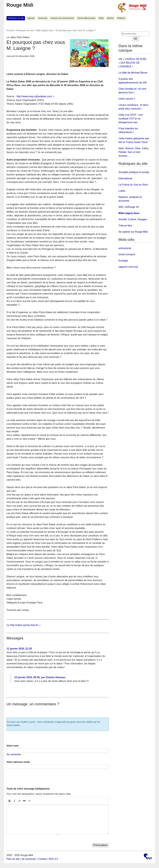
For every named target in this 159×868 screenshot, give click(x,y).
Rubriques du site (16, 18)
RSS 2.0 (53, 859)
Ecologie (123, 261)
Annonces (43, 18)
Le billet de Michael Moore (133, 73)
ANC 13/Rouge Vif (129, 207)
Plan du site (13, 859)
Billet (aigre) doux (45, 30)
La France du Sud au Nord (133, 185)
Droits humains (127, 254)
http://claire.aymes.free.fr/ (24, 625)
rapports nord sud (128, 267)
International (125, 178)
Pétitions (121, 18)
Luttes (122, 191)
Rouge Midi (20, 5)
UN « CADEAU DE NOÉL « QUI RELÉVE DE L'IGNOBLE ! (133, 63)
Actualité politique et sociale (134, 172)
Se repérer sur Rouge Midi (133, 232)
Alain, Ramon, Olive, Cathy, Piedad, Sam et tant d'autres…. (134, 152)
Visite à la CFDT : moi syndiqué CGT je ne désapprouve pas (131, 119)
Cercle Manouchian (86, 18)
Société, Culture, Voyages (133, 219)
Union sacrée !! (127, 99)
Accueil (10, 30)
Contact (42, 859)
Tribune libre (125, 226)
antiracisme (125, 248)
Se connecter (14, 754)
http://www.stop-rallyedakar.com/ (34, 96)
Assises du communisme (62, 18)
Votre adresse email (18, 762)
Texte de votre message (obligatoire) (28, 789)
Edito (101, 18)
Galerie (110, 18)
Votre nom (13, 746)
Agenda (31, 18)
